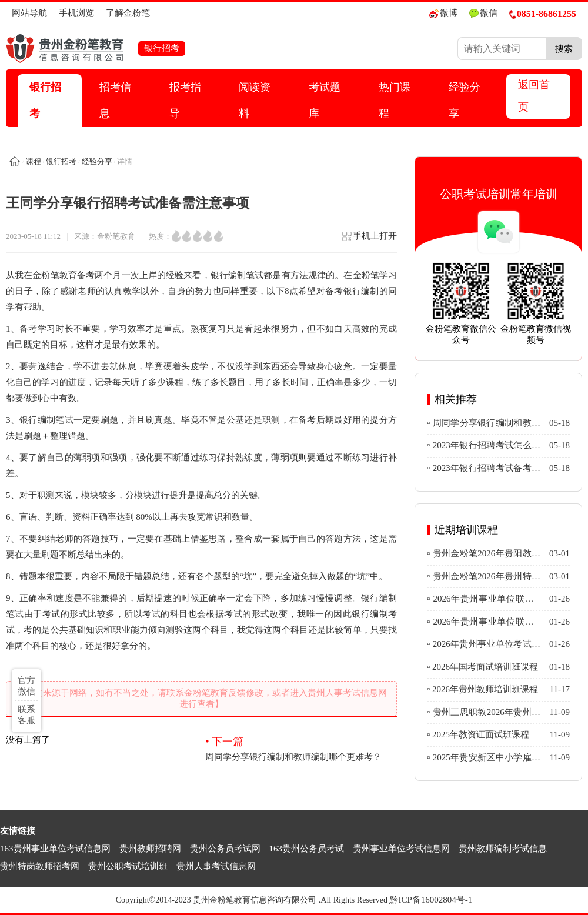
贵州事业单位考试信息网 (401, 849)
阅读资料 (255, 100)
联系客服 (26, 715)
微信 (483, 13)
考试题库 (325, 100)
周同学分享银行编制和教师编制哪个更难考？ (301, 748)
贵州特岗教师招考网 (40, 866)
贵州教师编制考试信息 (503, 849)
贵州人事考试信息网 (216, 866)
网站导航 (29, 13)
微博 (443, 13)
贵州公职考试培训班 (128, 866)
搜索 (564, 49)
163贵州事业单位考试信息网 (55, 849)
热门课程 (395, 100)
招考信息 (115, 100)
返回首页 (534, 96)
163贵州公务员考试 (307, 849)
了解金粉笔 (128, 13)
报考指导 (185, 100)
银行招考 (45, 100)
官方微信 (26, 686)
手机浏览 (76, 13)
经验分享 (465, 100)
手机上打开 (369, 240)
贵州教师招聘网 (150, 849)
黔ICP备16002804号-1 (431, 900)
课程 (34, 161)
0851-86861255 (543, 14)
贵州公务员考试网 (225, 849)
